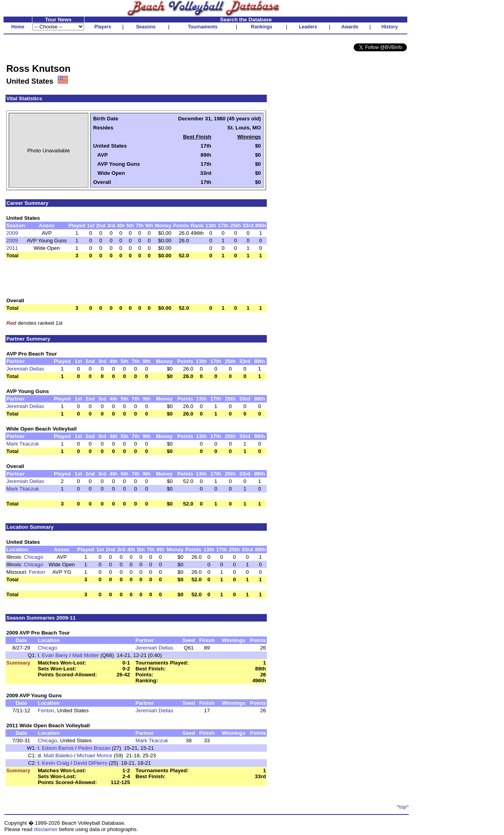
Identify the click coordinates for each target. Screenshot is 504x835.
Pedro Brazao (94, 748)
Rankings (262, 27)
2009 (12, 233)
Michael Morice (95, 755)
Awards (350, 27)
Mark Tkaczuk (23, 444)
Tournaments (203, 27)
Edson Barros (58, 748)
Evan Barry (55, 655)
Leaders (308, 27)
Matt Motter (85, 655)
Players (103, 27)
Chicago (33, 557)
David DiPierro (90, 763)
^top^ (403, 807)
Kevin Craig (55, 763)
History (390, 27)
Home (18, 27)
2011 (12, 248)
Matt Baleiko (58, 755)
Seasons (146, 27)
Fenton (37, 572)
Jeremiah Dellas (25, 369)
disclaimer (46, 829)
